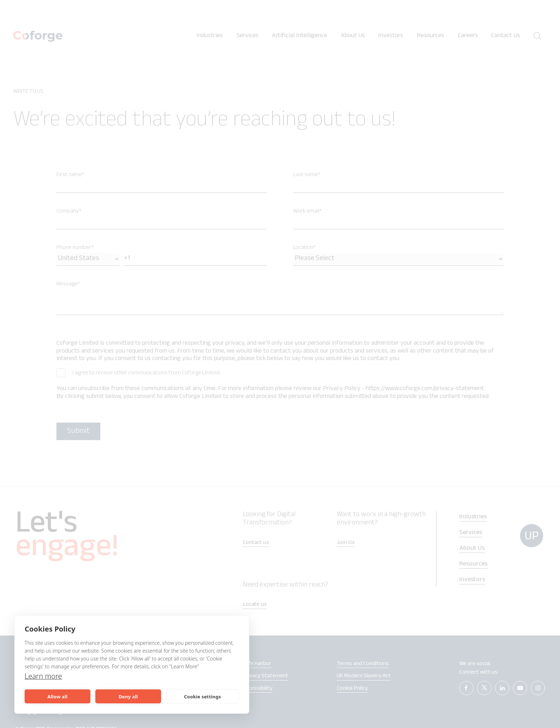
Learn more (43, 676)
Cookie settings (202, 697)
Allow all (57, 697)
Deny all (128, 697)
